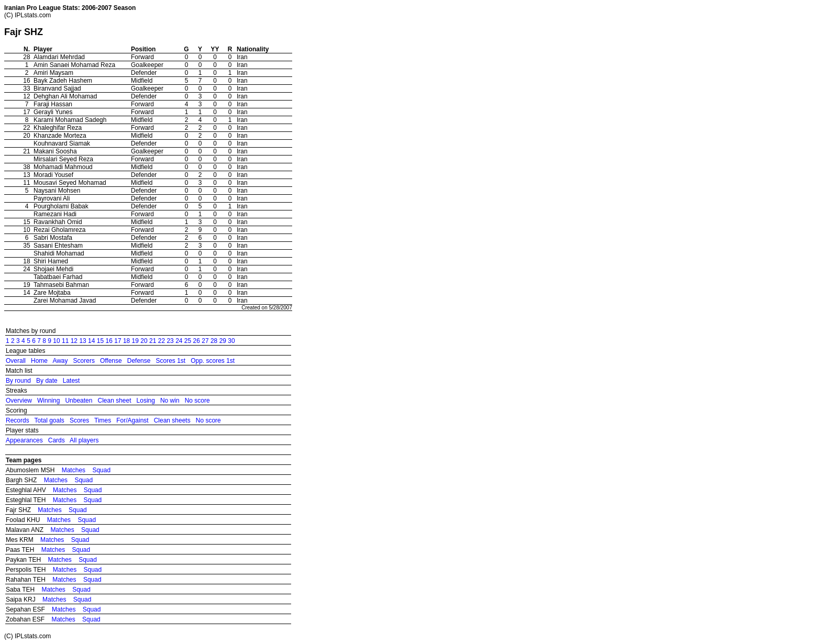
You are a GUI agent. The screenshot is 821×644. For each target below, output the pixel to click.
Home (39, 361)
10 (56, 341)
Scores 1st (170, 361)
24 (179, 341)
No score (197, 401)
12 (74, 341)
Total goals (49, 420)
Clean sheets (172, 420)
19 (135, 341)
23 (170, 341)
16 (109, 341)
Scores (79, 420)
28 (214, 341)
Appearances (24, 440)
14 (91, 341)
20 (144, 341)
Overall (16, 361)
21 (153, 341)
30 (231, 341)
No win (170, 401)
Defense (139, 361)
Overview (19, 401)
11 (65, 341)
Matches (74, 470)
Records (18, 420)
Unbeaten (79, 401)
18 (126, 341)
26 (197, 341)
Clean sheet (114, 401)
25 (188, 341)
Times (103, 420)
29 (223, 341)
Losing (146, 401)
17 (118, 341)
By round (18, 381)
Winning (48, 401)
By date (47, 381)
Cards (57, 440)
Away (60, 361)
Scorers (84, 361)
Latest (71, 381)
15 (100, 341)
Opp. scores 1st (213, 361)
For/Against (132, 420)
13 (82, 341)
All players (84, 440)
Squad (101, 470)
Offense (111, 361)
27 (205, 341)
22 (162, 341)
